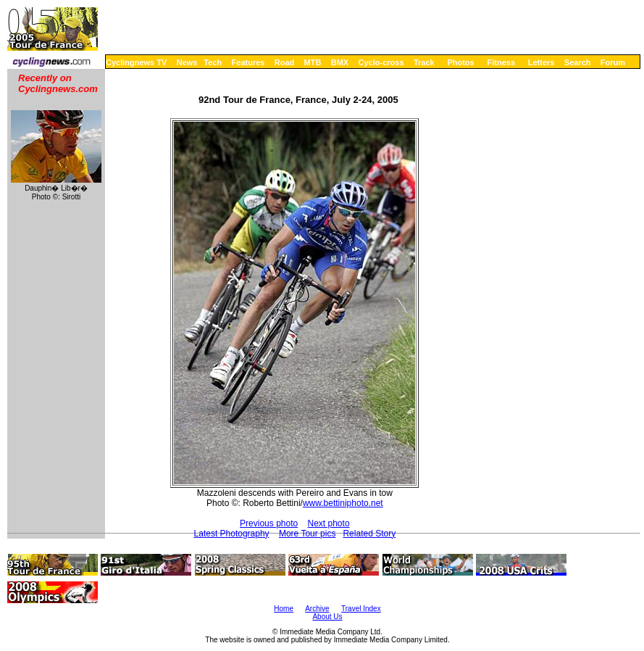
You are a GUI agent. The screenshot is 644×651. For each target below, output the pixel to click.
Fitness (501, 62)
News (187, 62)
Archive (317, 609)
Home (284, 609)
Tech (213, 62)
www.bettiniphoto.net (343, 503)
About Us (327, 617)
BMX (340, 62)
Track (424, 62)
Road (285, 62)
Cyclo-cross (381, 62)
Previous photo (269, 523)
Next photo (329, 523)
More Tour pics (307, 534)
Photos (460, 62)
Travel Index (361, 609)
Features (248, 62)
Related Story (369, 534)
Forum (613, 62)
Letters (541, 62)
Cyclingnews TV (136, 62)
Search (578, 62)
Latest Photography (232, 534)
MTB (313, 62)
